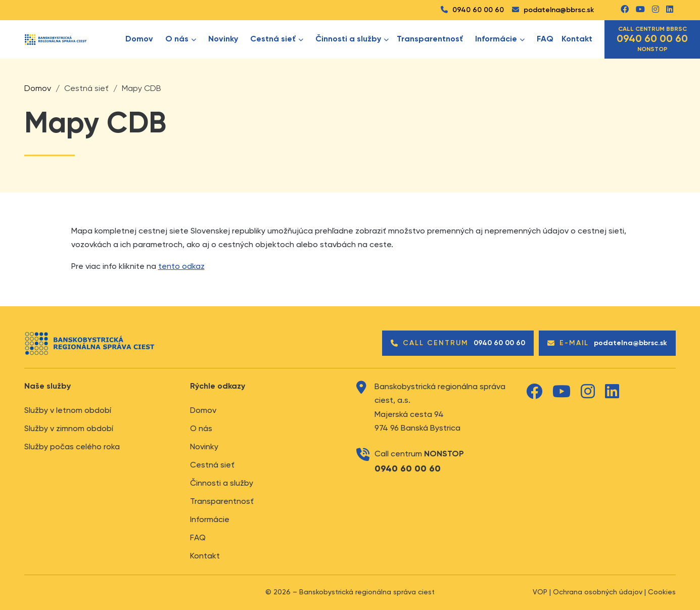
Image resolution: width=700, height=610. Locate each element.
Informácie (210, 520)
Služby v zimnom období (69, 429)
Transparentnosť (430, 39)
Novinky (223, 39)
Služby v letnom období (68, 411)
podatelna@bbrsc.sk (553, 10)
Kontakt (577, 39)
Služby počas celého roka (72, 447)
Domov (139, 39)
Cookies (662, 592)
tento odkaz (181, 267)
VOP (540, 592)
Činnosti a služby (352, 39)
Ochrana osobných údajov (598, 592)
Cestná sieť (212, 465)
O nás (201, 429)
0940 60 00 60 (472, 10)
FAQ (545, 39)
